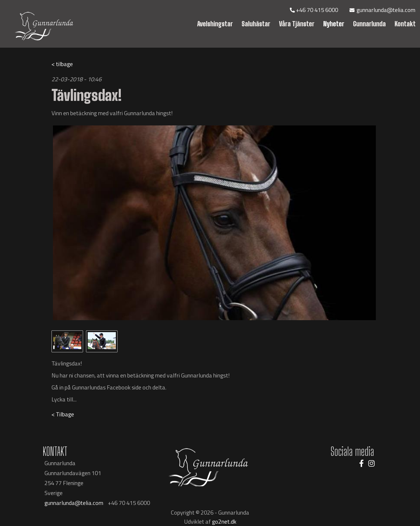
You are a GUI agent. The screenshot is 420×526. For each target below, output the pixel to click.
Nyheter (334, 24)
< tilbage (62, 64)
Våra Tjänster (297, 24)
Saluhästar (256, 24)
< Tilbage (63, 414)
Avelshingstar (215, 24)
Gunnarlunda (369, 24)
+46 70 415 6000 (315, 10)
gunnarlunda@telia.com (382, 10)
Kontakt (405, 24)
